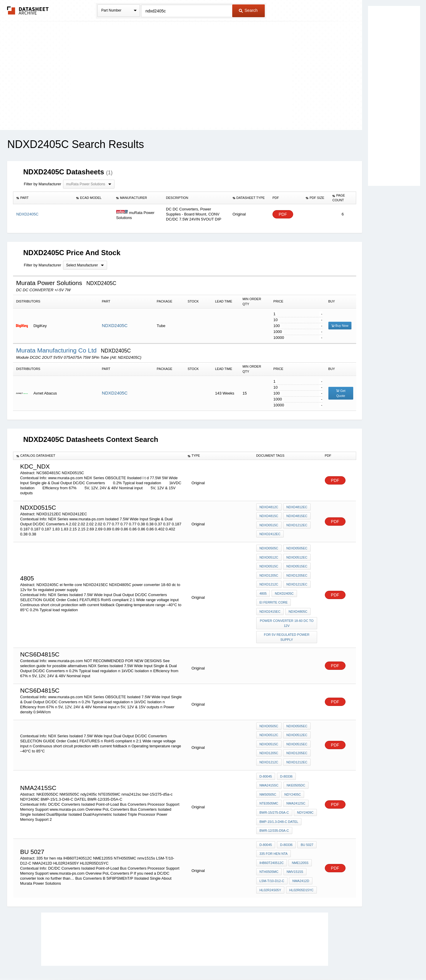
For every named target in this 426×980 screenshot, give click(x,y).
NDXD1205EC (296, 572)
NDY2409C (305, 792)
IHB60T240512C (272, 837)
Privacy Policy (155, 960)
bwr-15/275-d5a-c (274, 792)
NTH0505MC (269, 845)
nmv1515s (294, 845)
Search (248, 10)
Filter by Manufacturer (42, 184)
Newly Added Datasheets (116, 960)
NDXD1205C (269, 572)
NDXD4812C (269, 509)
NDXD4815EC (296, 517)
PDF (283, 214)
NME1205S (299, 837)
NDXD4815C (269, 517)
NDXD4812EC (296, 509)
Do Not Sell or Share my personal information (210, 960)
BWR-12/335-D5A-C (274, 808)
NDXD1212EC (296, 525)
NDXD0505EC (296, 548)
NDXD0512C (269, 556)
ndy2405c (292, 776)
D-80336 (285, 760)
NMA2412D (300, 853)
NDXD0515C (269, 525)
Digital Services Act (270, 960)
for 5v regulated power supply (287, 628)
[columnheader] (43, 198)
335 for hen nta (273, 829)
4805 (263, 588)
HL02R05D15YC (301, 861)
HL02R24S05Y (270, 861)
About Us (323, 960)
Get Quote (341, 393)
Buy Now (340, 326)
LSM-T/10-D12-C (272, 853)
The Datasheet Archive (28, 11)
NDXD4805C (297, 604)
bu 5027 (305, 821)
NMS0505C (268, 776)
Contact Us (301, 960)
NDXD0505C (269, 548)
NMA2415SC (269, 768)
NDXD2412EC (270, 533)
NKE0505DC (295, 768)
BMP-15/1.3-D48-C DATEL (279, 800)
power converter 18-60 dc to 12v (287, 615)
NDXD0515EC (296, 564)
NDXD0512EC (296, 556)
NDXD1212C (269, 580)
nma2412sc (295, 784)
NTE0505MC (269, 784)
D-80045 (266, 760)
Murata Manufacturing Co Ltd (57, 350)
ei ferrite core (273, 596)
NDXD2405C (115, 325)
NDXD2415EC (270, 604)
